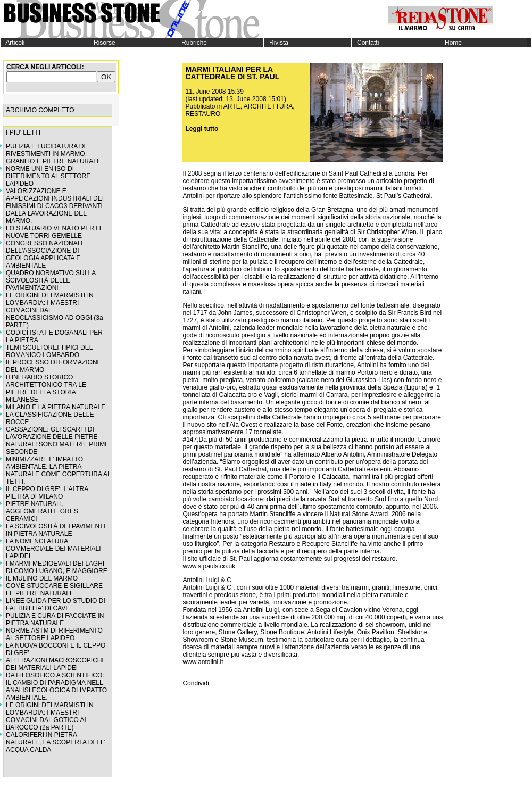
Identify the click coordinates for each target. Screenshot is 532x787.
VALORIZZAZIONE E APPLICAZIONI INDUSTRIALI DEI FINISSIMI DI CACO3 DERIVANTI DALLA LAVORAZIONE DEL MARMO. (55, 206)
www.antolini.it (203, 662)
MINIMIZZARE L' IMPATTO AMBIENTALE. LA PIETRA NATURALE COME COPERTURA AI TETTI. (57, 470)
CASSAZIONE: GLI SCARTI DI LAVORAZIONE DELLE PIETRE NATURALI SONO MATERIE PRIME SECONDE (57, 441)
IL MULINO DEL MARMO (42, 578)
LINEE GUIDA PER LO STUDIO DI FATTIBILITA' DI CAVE (56, 604)
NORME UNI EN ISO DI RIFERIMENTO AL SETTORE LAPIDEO (48, 176)
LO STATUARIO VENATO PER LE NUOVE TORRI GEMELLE (55, 232)
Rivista (276, 43)
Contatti (365, 43)
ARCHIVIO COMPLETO (40, 110)
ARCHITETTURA (268, 106)
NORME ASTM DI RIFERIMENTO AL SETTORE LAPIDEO (54, 634)
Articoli (13, 43)
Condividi (196, 683)
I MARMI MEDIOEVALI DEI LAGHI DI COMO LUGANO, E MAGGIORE (57, 567)
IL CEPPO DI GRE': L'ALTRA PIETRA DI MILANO (47, 493)
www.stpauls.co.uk (209, 566)
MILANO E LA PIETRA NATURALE (56, 407)
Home (451, 43)
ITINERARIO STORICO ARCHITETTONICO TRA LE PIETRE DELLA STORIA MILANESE (46, 388)
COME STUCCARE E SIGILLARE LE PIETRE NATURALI (54, 590)
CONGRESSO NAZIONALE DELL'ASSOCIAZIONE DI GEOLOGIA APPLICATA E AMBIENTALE (45, 254)
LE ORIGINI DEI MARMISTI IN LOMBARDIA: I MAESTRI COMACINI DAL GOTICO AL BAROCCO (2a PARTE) (50, 716)
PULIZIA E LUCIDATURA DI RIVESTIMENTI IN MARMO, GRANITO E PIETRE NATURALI (52, 154)
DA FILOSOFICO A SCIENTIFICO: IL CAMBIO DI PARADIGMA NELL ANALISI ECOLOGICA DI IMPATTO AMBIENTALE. (56, 686)
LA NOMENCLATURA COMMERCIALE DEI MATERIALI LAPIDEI (53, 549)
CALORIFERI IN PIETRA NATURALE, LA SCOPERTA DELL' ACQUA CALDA (56, 742)
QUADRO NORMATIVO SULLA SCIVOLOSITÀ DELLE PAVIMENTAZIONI (51, 280)
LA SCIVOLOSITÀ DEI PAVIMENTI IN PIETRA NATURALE (56, 530)
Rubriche (192, 43)
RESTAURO (203, 114)
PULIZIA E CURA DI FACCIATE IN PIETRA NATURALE (55, 619)
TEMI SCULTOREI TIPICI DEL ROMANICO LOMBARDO (49, 351)
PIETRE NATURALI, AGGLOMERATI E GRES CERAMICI (42, 511)
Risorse (102, 43)
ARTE (232, 106)
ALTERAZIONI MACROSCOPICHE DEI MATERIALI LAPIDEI (56, 664)
